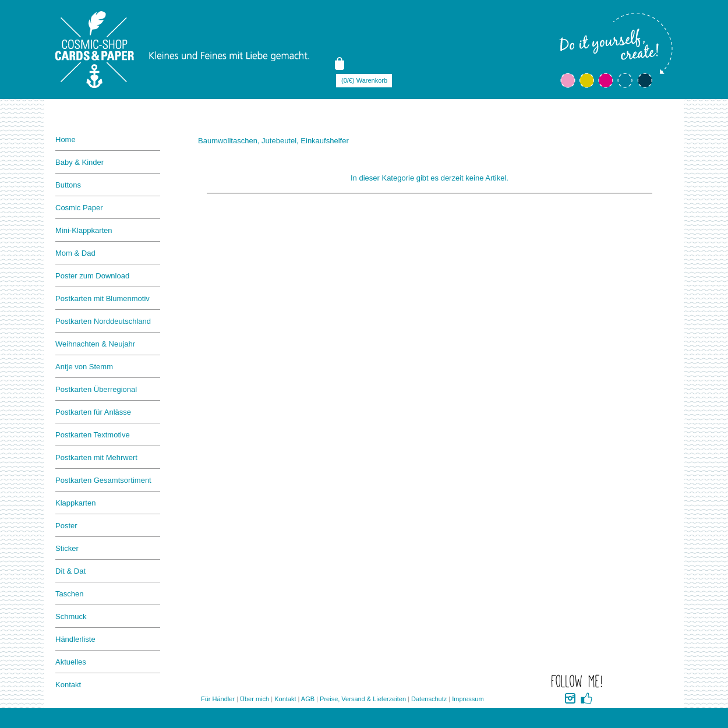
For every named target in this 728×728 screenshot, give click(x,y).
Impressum (468, 699)
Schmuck (71, 616)
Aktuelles (71, 662)
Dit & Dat (70, 571)
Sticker (67, 548)
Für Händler (218, 699)
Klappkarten (75, 503)
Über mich (255, 699)
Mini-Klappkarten (84, 230)
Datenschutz (429, 699)
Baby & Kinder (79, 162)
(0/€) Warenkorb (364, 80)
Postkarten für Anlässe (93, 412)
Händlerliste (75, 639)
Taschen (69, 594)
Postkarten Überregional (96, 389)
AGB (308, 699)
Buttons (68, 185)
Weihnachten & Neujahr (95, 344)
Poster (66, 526)
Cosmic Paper (79, 208)
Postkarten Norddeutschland (103, 321)
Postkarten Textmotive (93, 435)
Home (66, 139)
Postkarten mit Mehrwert (96, 457)
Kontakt (68, 685)
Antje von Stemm (84, 367)
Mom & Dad (75, 253)
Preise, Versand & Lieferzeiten (363, 699)
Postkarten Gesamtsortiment (103, 480)
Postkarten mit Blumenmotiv (103, 298)
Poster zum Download (92, 276)
